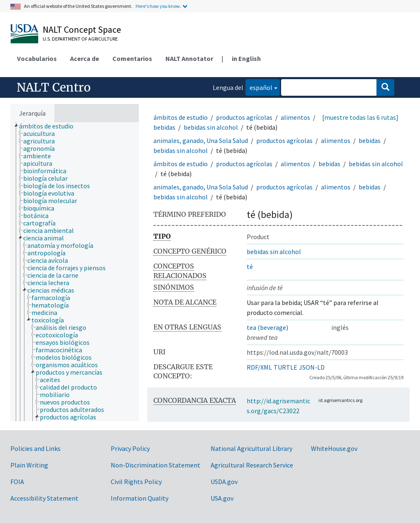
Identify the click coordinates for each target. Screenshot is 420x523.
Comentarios (132, 58)
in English (246, 58)
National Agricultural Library (251, 448)
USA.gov (222, 498)
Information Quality (140, 498)
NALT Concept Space (82, 29)
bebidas (164, 127)
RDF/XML (259, 367)
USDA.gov (224, 482)
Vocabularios (37, 58)
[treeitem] (50, 126)
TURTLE (285, 367)
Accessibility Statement (44, 498)
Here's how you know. (158, 6)
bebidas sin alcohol (211, 127)
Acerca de (85, 58)
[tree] (75, 272)
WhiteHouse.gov (334, 448)
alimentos (295, 117)
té (250, 266)
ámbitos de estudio (181, 117)
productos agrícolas (244, 117)
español (259, 87)
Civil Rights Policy (136, 482)
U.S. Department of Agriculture (80, 39)
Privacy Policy (130, 448)
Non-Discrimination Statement (155, 465)
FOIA (17, 482)
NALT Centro (54, 87)
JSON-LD (312, 367)
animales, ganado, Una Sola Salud (201, 140)
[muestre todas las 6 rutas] (360, 117)
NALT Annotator (189, 58)
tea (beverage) (267, 327)
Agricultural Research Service (252, 465)
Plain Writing (29, 465)
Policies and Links (35, 448)
